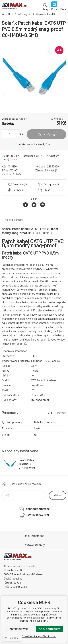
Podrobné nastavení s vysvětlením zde (34, 636)
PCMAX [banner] (14, 6)
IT (9, 14)
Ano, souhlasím (49, 629)
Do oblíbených (20, 184)
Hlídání (47, 190)
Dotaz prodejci (51, 184)
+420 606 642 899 (37, 515)
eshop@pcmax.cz (38, 509)
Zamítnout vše (19, 629)
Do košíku (46, 134)
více (15, 159)
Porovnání (18, 190)
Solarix (17, 174)
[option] (34, 76)
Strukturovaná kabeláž (43, 14)
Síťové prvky (21, 14)
